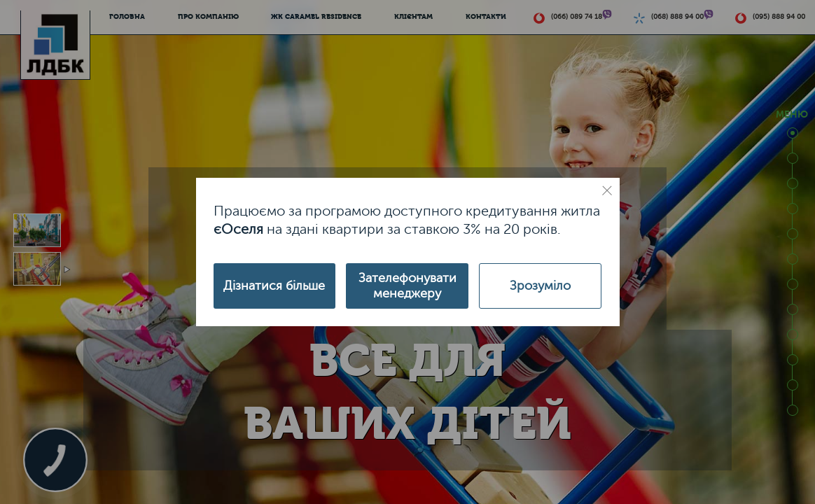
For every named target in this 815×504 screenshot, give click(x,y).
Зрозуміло (540, 286)
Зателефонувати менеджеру (407, 286)
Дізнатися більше (274, 286)
